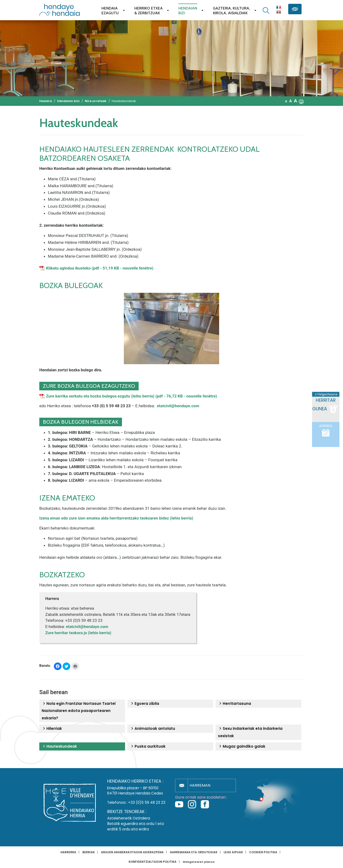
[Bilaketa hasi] (266, 10)
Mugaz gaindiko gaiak (242, 746)
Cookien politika (263, 852)
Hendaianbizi (188, 11)
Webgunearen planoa (199, 862)
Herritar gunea (326, 406)
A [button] (286, 101)
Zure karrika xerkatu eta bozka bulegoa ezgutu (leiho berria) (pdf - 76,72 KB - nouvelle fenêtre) (131, 396)
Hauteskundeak (59, 746)
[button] (301, 101)
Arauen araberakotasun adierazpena (132, 852)
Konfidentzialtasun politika (153, 862)
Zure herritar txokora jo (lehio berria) (79, 633)
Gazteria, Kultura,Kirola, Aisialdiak (232, 11)
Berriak (89, 852)
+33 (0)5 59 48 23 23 (147, 802)
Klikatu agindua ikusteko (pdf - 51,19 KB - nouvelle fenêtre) (100, 268)
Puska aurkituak (148, 746)
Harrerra (68, 852)
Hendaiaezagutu (110, 11)
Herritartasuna (235, 704)
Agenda (326, 430)
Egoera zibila (144, 704)
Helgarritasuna (326, 394)
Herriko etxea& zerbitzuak (149, 11)
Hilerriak (52, 729)
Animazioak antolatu (152, 729)
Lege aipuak (233, 852)
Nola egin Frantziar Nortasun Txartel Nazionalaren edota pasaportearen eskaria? (79, 711)
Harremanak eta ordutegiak (194, 852)
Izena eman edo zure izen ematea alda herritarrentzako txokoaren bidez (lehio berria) (116, 518)
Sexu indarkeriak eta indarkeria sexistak (250, 732)
